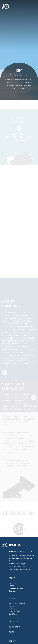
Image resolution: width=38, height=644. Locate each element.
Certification (15, 627)
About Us (12, 583)
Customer (13, 591)
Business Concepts (16, 588)
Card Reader (14, 614)
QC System (14, 622)
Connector (13, 606)
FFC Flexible (14, 609)
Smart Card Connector (17, 604)
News (11, 632)
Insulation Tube (15, 612)
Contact (13, 641)
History (12, 586)
